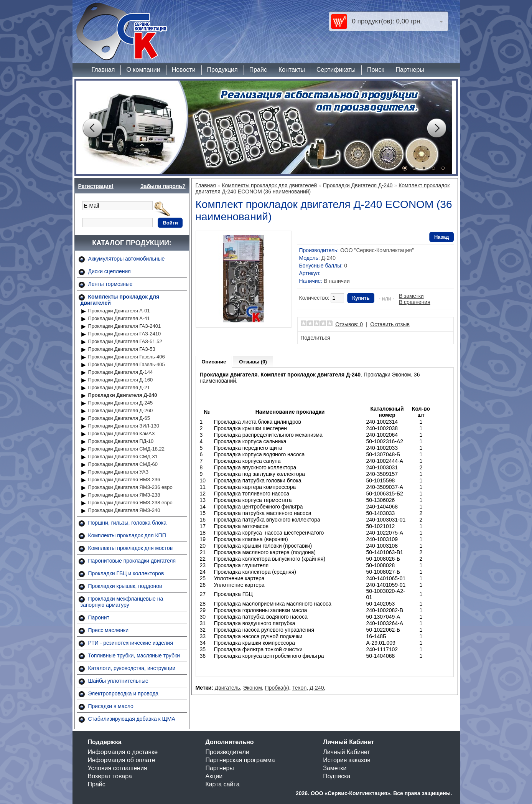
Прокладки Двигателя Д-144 (121, 372)
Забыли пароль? (163, 186)
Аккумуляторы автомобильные (127, 259)
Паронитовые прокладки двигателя (132, 561)
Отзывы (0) (253, 362)
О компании (143, 70)
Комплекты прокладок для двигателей (269, 185)
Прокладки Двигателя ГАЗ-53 (122, 349)
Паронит (99, 617)
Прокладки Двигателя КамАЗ (122, 433)
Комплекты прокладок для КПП (127, 535)
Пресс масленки (109, 630)
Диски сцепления (110, 271)
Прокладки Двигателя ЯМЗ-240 (124, 510)
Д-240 (317, 688)
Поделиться (315, 338)
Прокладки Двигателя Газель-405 (127, 364)
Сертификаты (336, 70)
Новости (184, 70)
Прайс (258, 70)
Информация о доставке (123, 752)
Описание (214, 362)
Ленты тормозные (110, 284)
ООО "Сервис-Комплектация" (377, 250)
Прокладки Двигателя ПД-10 (121, 441)
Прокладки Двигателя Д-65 (119, 418)
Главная (103, 70)
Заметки (335, 768)
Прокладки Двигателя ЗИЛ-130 (124, 426)
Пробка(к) (277, 688)
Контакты (292, 70)
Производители (227, 752)
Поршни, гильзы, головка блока (128, 523)
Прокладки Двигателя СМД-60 (123, 464)
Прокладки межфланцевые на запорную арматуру (122, 602)
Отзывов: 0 (349, 324)
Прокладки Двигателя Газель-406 (127, 357)
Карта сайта (222, 784)
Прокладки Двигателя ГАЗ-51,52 (125, 341)
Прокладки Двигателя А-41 (119, 318)
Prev (92, 128)
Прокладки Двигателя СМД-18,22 (127, 449)
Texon (299, 688)
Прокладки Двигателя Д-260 (121, 410)
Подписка (337, 776)
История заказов (347, 760)
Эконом (253, 688)
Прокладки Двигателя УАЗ (119, 472)
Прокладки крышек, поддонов (125, 586)
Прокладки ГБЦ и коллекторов (126, 573)
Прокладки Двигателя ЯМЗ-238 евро (130, 503)
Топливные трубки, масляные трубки (134, 655)
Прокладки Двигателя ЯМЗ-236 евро (130, 487)
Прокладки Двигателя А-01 (119, 311)
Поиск (376, 70)
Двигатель (227, 688)
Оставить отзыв (390, 324)
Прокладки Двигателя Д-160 (121, 380)
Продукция (222, 70)
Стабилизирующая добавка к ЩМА (132, 719)
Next (436, 128)
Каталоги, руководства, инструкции (132, 668)
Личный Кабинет (346, 752)
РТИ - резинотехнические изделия (131, 643)
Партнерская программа (240, 760)
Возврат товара (110, 776)
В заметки (411, 296)
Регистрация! (96, 186)
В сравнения (415, 302)
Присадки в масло (111, 706)
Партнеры (410, 70)
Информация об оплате (122, 760)
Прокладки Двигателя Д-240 (123, 395)
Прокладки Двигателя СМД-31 (123, 456)
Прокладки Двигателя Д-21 (119, 387)
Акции (214, 776)
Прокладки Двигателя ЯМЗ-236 (124, 480)
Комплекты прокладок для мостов (131, 548)
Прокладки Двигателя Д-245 (121, 403)
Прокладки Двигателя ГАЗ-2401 (125, 326)
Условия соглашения (118, 768)
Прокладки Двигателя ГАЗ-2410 (125, 334)
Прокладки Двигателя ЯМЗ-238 (124, 495)
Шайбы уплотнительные (118, 681)
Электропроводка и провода (124, 693)
